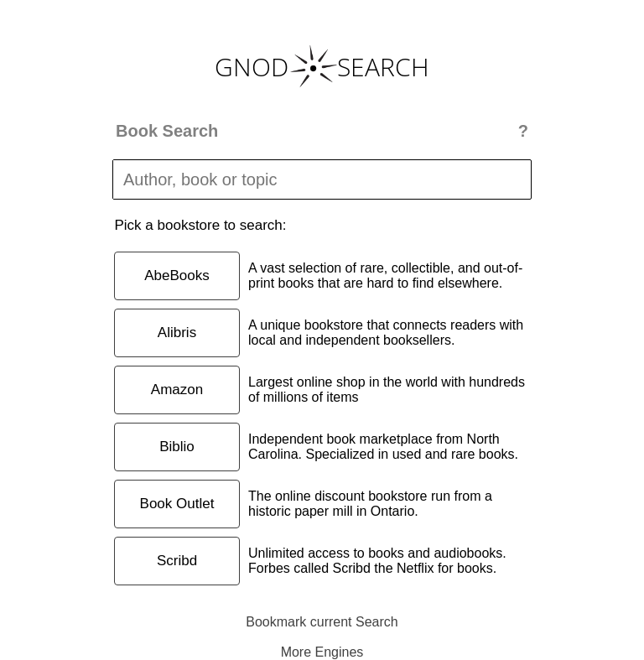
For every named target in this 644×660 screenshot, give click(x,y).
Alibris (177, 333)
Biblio (177, 447)
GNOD (252, 67)
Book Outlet (177, 504)
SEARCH (383, 67)
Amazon (177, 390)
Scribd (177, 561)
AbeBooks (177, 275)
